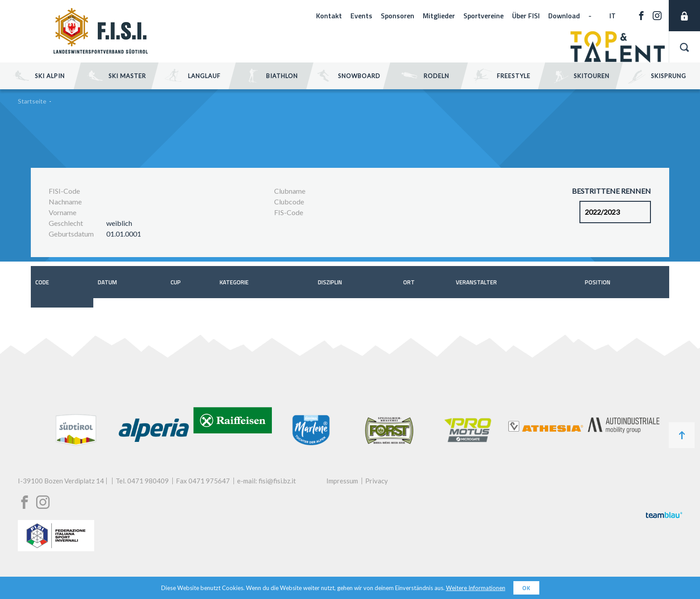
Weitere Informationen (476, 588)
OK (526, 588)
